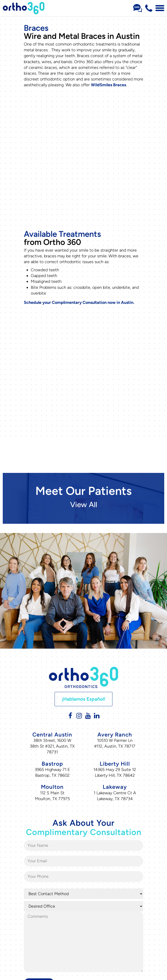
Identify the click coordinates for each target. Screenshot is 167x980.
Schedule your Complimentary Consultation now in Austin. (79, 291)
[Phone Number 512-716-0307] (149, 8)
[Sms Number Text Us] (138, 8)
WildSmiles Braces (108, 85)
